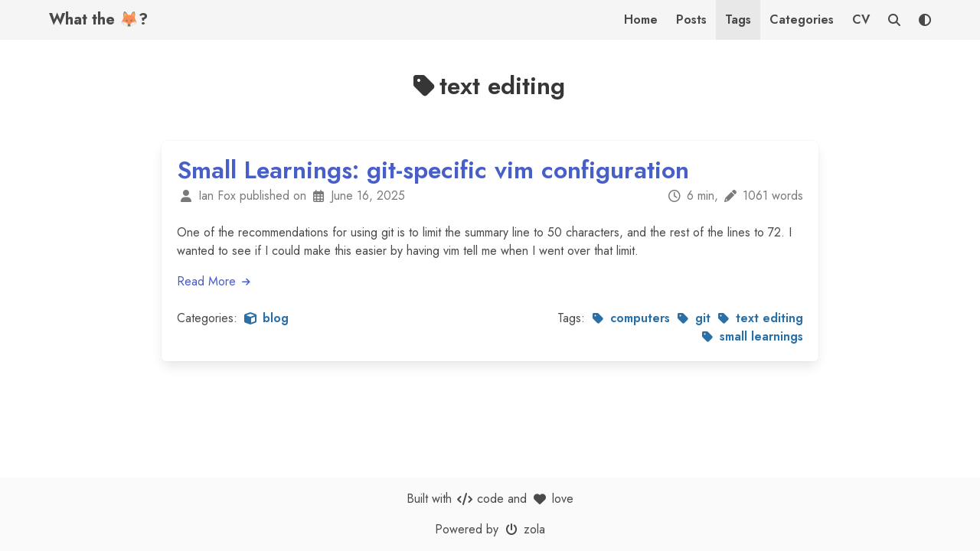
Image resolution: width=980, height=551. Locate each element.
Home (641, 20)
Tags (738, 20)
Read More (214, 281)
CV (861, 20)
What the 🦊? (98, 20)
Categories (802, 20)
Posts (691, 20)
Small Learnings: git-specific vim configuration (433, 170)
